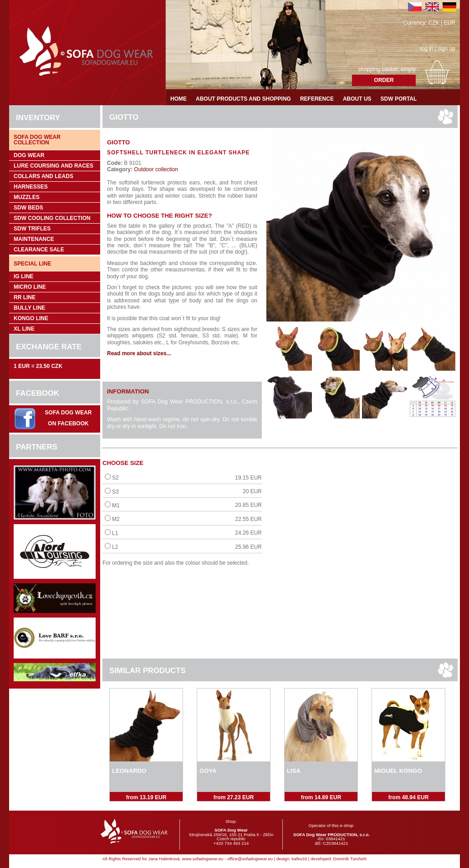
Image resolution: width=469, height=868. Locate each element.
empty (408, 69)
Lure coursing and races (54, 166)
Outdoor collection (155, 169)
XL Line (24, 329)
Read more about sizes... (139, 353)
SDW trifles (32, 229)
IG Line (23, 276)
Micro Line (30, 287)
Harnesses (31, 187)
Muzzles (27, 197)
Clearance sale (39, 250)
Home (178, 99)
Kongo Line (31, 318)
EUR (450, 23)
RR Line (25, 297)
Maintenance (34, 239)
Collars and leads (43, 176)
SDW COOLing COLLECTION (52, 218)
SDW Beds (28, 208)
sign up (446, 49)
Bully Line (29, 308)
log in (427, 49)
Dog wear (29, 155)
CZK (434, 23)
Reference (317, 99)
